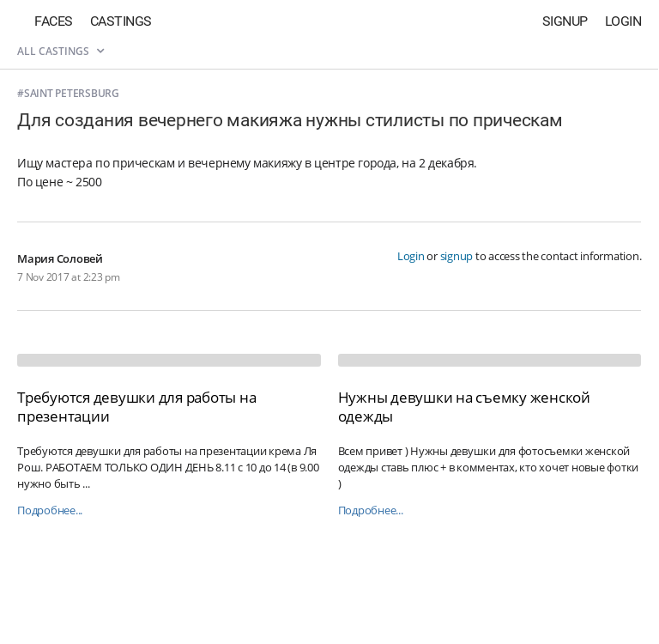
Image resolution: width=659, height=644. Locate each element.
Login (623, 21)
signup (457, 256)
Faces (54, 21)
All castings (60, 51)
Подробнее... (50, 510)
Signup (565, 21)
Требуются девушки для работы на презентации (136, 407)
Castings (121, 21)
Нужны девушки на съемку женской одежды (464, 407)
